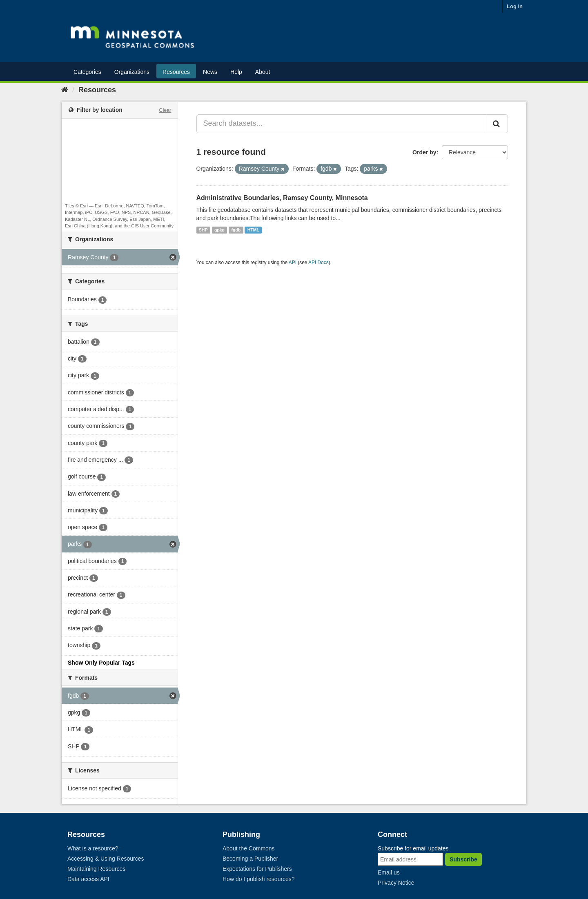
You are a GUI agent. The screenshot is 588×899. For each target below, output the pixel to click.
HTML (253, 230)
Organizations (132, 72)
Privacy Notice (396, 883)
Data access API (88, 879)
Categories (87, 72)
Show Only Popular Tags (101, 663)
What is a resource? (93, 848)
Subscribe (463, 859)
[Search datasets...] (342, 124)
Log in (515, 6)
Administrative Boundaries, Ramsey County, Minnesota (282, 198)
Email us (389, 872)
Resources (176, 72)
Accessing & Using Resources (106, 859)
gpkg (219, 230)
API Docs (318, 263)
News (210, 72)
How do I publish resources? (259, 879)
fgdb (236, 230)
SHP (203, 230)
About (263, 72)
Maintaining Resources (96, 869)
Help (236, 72)
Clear (165, 110)
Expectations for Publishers (257, 869)
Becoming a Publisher (250, 859)
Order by (424, 152)
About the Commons (249, 848)
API (293, 263)
